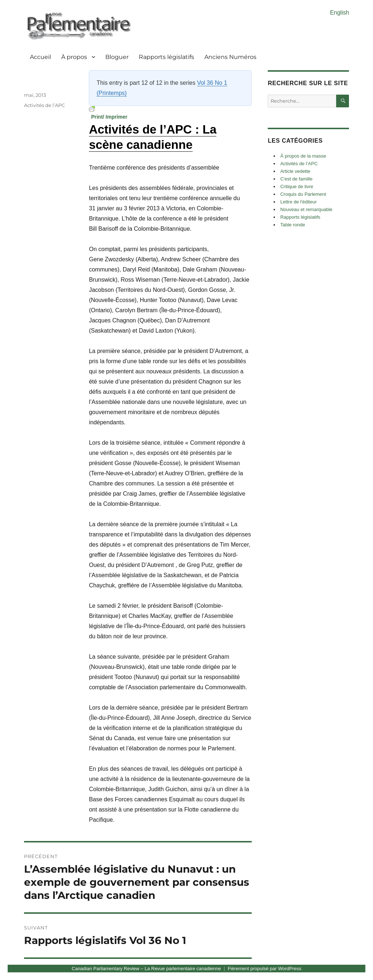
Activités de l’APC (44, 105)
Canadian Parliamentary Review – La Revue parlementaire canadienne (146, 969)
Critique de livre (297, 187)
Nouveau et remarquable (306, 209)
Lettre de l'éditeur (298, 202)
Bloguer (117, 57)
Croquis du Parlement (303, 194)
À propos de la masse (303, 156)
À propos (74, 57)
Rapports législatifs (166, 57)
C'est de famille (296, 179)
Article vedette (295, 171)
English (339, 13)
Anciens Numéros (230, 57)
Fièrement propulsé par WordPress (264, 969)
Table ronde (292, 225)
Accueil (40, 57)
